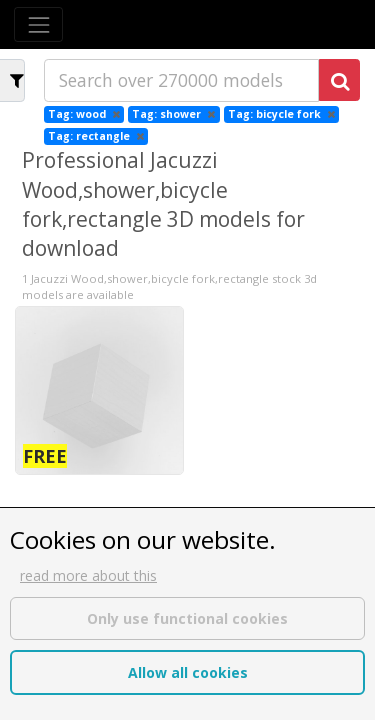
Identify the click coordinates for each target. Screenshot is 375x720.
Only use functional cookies (187, 618)
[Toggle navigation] (38, 24)
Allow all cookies (188, 672)
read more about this (88, 575)
